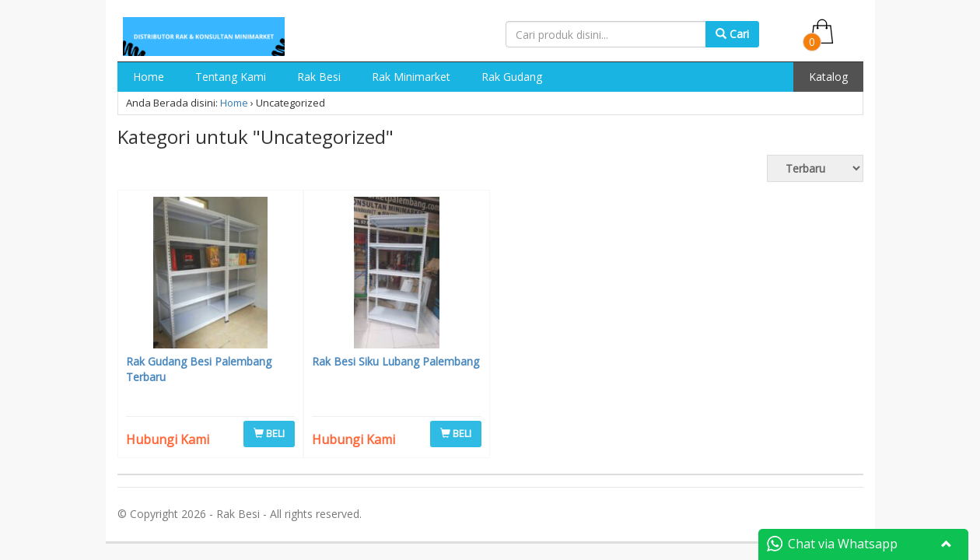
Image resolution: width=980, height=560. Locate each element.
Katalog (828, 77)
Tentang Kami (231, 77)
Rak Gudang (512, 77)
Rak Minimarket (411, 77)
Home (149, 77)
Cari (732, 34)
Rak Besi (319, 77)
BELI (269, 433)
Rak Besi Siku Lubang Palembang (395, 361)
